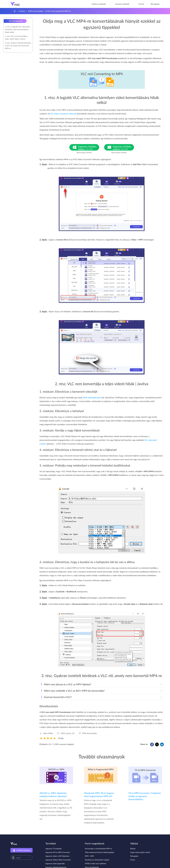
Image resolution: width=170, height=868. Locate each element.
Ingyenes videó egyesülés (55, 863)
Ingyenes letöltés (89, 148)
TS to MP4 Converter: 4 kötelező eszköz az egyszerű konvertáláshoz (145, 796)
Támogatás (155, 4)
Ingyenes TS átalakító (54, 849)
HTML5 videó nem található (96, 863)
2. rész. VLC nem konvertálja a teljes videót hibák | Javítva (16, 37)
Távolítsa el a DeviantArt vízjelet (97, 860)
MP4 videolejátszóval (92, 397)
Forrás (141, 4)
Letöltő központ (21, 850)
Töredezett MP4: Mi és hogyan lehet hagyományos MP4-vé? (99, 795)
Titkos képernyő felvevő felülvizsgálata (100, 852)
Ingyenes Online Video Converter (58, 860)
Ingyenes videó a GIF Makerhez (57, 856)
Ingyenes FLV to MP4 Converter (58, 852)
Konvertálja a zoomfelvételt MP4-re (98, 849)
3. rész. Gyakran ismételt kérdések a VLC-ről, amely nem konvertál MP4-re (18, 46)
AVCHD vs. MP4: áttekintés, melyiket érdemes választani (53, 795)
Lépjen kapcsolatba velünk (140, 852)
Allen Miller (48, 733)
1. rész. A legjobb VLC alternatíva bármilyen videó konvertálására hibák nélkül (17, 29)
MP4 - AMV (89, 856)
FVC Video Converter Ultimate (63, 114)
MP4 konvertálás (36, 11)
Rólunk (133, 849)
